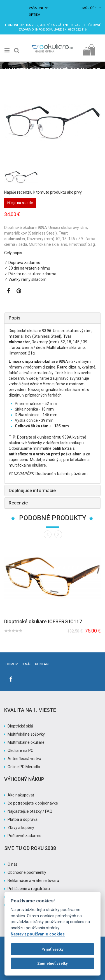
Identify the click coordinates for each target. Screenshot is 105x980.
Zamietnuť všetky (53, 963)
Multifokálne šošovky (26, 734)
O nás (26, 664)
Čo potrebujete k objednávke (33, 803)
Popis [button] (15, 318)
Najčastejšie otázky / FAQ (30, 811)
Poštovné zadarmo (25, 836)
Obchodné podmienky (27, 872)
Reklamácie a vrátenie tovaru (33, 881)
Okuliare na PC (20, 750)
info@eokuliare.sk (51, 30)
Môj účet (92, 8)
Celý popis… (14, 253)
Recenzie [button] (18, 503)
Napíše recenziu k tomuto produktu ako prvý (43, 192)
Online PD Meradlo (24, 767)
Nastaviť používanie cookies (38, 934)
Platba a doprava (23, 819)
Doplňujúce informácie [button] (32, 491)
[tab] (53, 318)
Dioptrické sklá (20, 726)
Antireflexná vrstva (24, 759)
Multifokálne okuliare (26, 742)
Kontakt (42, 664)
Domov (12, 664)
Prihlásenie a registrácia (29, 889)
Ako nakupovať (21, 795)
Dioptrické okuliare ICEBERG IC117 (43, 621)
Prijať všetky (53, 949)
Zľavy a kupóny (21, 828)
